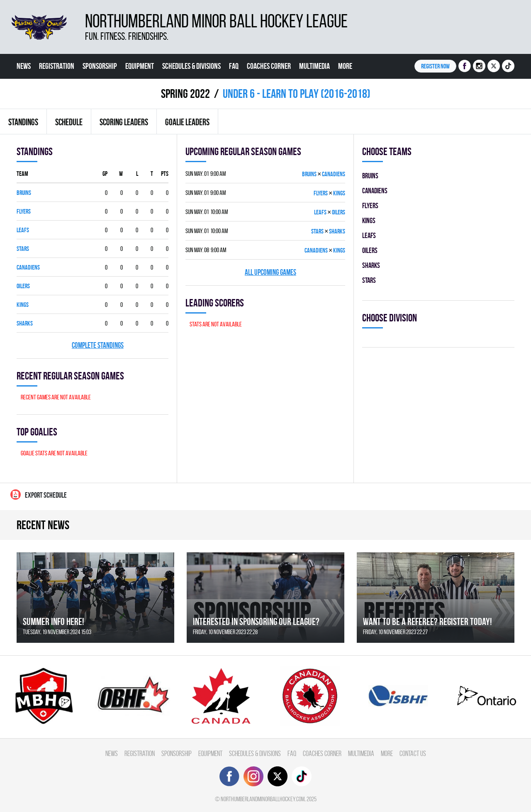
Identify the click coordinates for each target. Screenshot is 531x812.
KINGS (23, 305)
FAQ (234, 66)
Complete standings (98, 345)
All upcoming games (270, 272)
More (345, 66)
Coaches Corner (269, 66)
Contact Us (32, 91)
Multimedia (314, 66)
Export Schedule (39, 495)
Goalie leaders (187, 122)
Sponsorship (100, 66)
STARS (23, 249)
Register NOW (435, 66)
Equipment (140, 66)
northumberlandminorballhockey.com (263, 799)
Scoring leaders (124, 122)
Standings (23, 122)
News (24, 66)
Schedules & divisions (191, 66)
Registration (57, 66)
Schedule (69, 122)
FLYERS (24, 211)
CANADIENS (28, 267)
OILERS (23, 286)
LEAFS (23, 230)
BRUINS (24, 193)
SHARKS (25, 323)
